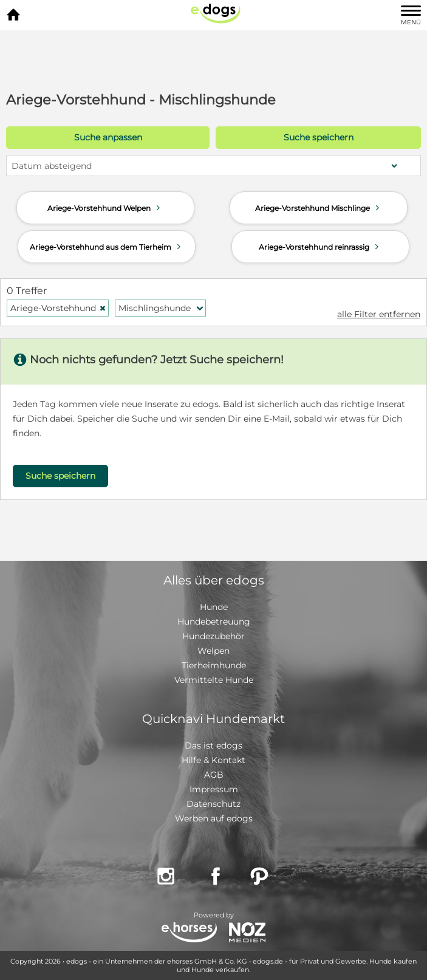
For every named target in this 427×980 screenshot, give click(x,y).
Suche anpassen (108, 137)
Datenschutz (213, 804)
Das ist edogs (213, 745)
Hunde (214, 607)
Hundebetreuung (214, 622)
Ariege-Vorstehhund (58, 308)
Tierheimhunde (214, 665)
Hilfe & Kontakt (213, 760)
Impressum (214, 789)
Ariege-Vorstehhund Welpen (105, 208)
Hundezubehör (213, 636)
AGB (214, 775)
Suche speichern (319, 137)
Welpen (213, 651)
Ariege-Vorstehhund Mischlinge (319, 208)
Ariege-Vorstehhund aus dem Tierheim (107, 247)
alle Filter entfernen (379, 314)
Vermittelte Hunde (214, 680)
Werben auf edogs (214, 818)
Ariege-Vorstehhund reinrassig (320, 247)
